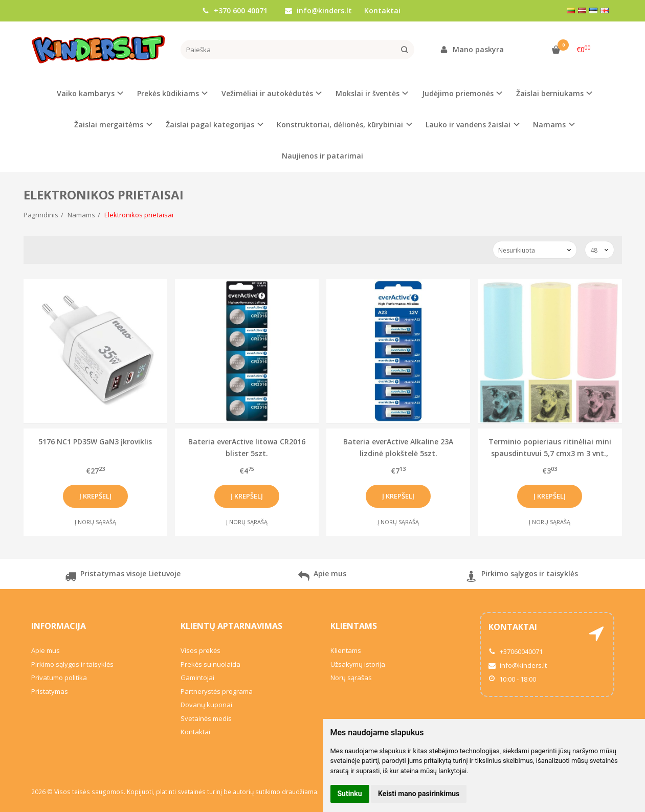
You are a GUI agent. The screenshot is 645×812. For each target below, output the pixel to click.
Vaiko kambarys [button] (86, 93)
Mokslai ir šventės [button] (368, 93)
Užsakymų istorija (358, 664)
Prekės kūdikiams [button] (168, 93)
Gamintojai (197, 678)
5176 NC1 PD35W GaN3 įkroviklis (95, 442)
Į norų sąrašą (95, 522)
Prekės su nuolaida (210, 664)
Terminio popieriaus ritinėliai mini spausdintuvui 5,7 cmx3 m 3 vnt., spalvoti (550, 447)
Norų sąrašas (351, 678)
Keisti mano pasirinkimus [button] (419, 794)
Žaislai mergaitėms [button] (109, 125)
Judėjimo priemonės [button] (458, 93)
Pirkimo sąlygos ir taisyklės (522, 578)
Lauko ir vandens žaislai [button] (468, 125)
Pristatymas (50, 691)
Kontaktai (382, 10)
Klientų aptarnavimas (231, 626)
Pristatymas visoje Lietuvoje (123, 578)
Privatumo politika (59, 678)
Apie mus (322, 578)
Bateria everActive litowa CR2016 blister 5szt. (247, 447)
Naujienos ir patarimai (322, 156)
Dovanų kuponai (206, 705)
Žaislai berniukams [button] (550, 93)
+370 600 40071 (235, 10)
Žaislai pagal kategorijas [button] (210, 125)
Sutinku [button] (350, 794)
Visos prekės (201, 650)
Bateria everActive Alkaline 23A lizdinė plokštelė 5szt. (398, 447)
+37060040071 (516, 651)
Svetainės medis (206, 718)
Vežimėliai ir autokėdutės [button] (267, 93)
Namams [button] (549, 125)
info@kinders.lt (318, 10)
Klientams (354, 626)
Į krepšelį (95, 496)
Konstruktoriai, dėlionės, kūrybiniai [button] (340, 125)
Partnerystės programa (217, 691)
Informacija (59, 626)
